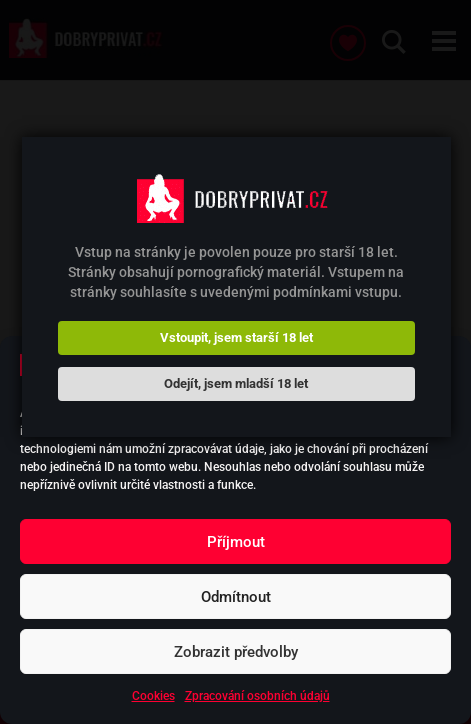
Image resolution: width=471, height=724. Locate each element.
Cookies (153, 696)
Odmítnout (236, 597)
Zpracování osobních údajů (257, 696)
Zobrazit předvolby (236, 652)
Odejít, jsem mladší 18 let (236, 383)
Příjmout (236, 542)
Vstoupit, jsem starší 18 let (236, 337)
